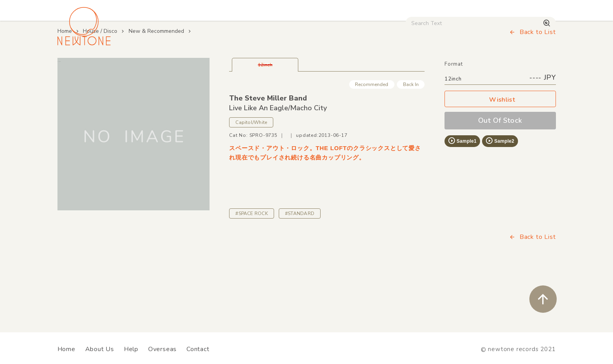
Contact (198, 349)
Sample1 (462, 194)
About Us (100, 349)
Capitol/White (251, 176)
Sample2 (500, 194)
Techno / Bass (147, 67)
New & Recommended (156, 85)
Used (420, 67)
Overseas (162, 349)
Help (131, 349)
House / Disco (83, 67)
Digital (459, 67)
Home (65, 85)
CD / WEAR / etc (364, 67)
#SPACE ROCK (252, 267)
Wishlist (500, 153)
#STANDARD (300, 267)
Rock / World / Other (285, 67)
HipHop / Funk (211, 67)
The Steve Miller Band (268, 152)
